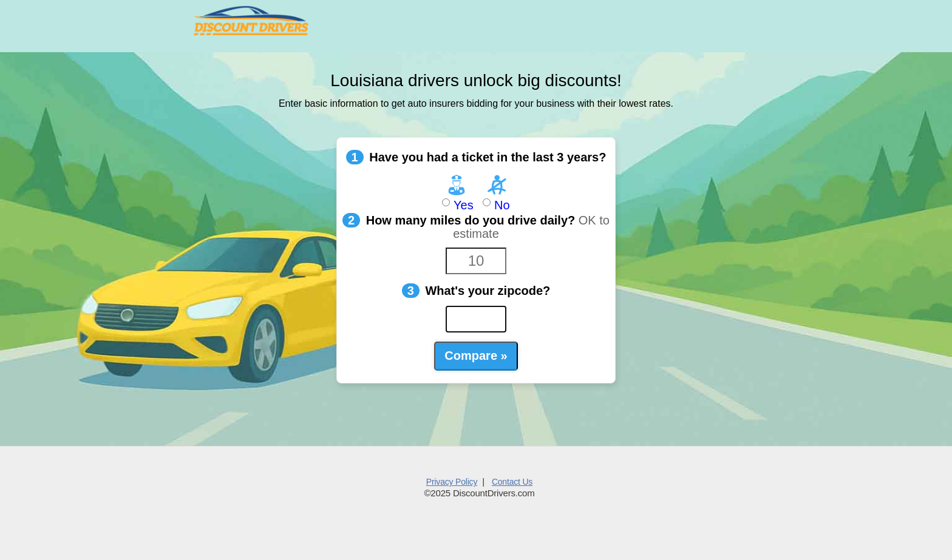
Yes (456, 192)
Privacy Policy (452, 482)
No (497, 192)
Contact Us (512, 482)
